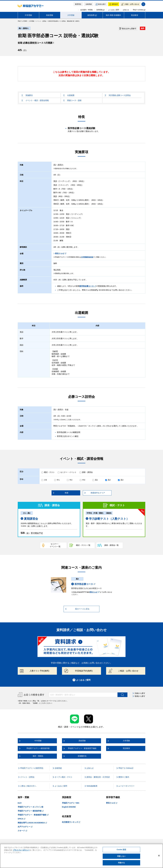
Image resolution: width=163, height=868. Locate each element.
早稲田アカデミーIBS (71, 803)
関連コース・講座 (72, 100)
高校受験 (50, 15)
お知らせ (126, 10)
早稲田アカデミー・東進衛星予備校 (33, 815)
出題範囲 (69, 95)
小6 (45, 480)
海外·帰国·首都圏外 (113, 15)
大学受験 (71, 15)
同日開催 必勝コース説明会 (118, 95)
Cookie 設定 (121, 850)
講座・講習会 (87, 472)
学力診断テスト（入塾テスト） (107, 519)
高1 (96, 480)
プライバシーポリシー (21, 850)
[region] (81, 856)
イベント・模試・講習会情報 (35, 100)
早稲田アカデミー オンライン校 (30, 807)
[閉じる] (159, 856)
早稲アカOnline (139, 10)
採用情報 (100, 10)
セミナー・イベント (68, 472)
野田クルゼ (60, 254)
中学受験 (28, 15)
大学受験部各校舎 (87, 257)
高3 (122, 480)
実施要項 (27, 95)
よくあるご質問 (114, 10)
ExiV (20, 803)
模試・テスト (49, 472)
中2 (71, 480)
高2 (109, 480)
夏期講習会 (29, 519)
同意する (121, 863)
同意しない (121, 856)
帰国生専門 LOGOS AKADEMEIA (32, 823)
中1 (58, 480)
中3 (84, 480)
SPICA (21, 819)
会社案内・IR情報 (86, 10)
